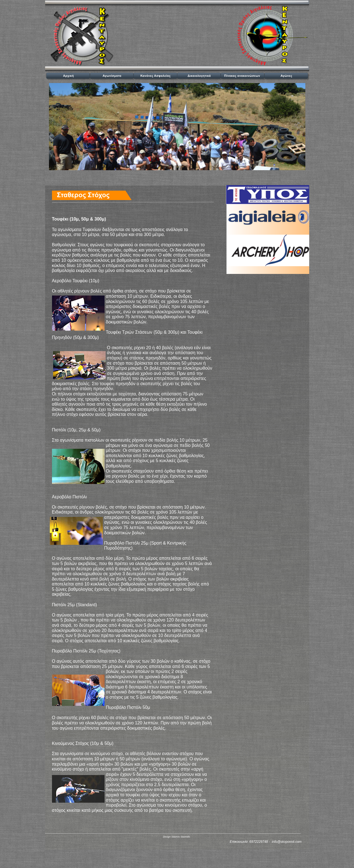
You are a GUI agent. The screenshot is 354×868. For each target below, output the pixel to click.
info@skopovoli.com (287, 842)
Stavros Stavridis (181, 837)
